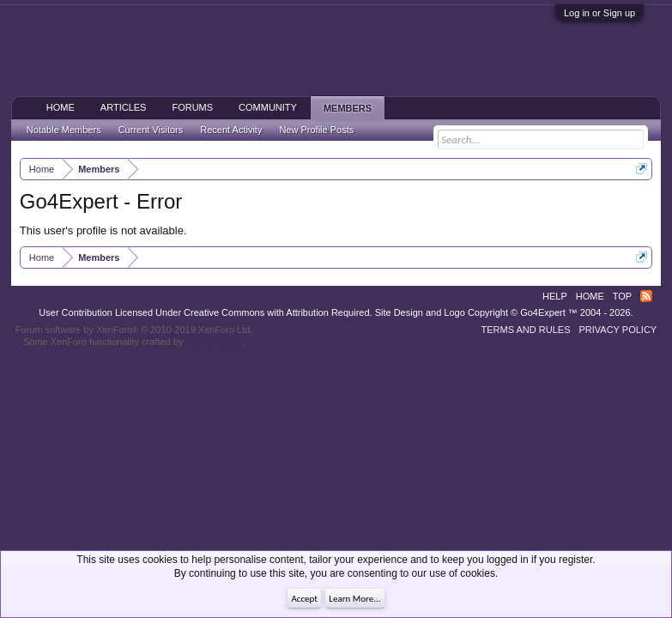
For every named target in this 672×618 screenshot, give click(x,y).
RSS (646, 296)
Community (268, 107)
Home (61, 107)
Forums (192, 107)
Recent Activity (231, 130)
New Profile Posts (316, 130)
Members (348, 108)
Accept (304, 599)
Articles (124, 107)
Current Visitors (151, 130)
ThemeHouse (214, 342)
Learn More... (354, 599)
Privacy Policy (618, 330)
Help (555, 296)
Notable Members (64, 130)
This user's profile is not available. (103, 230)
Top (622, 296)
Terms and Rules (526, 330)
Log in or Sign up (599, 13)
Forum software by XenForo (134, 330)
